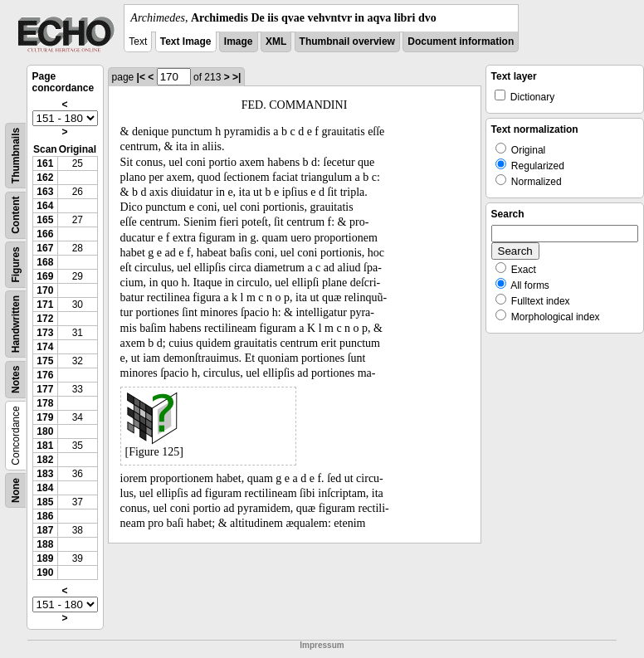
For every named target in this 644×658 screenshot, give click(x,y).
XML (276, 41)
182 (45, 460)
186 (45, 516)
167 (45, 248)
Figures (16, 264)
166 (45, 234)
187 (45, 530)
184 (45, 488)
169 (45, 276)
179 (45, 417)
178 (45, 403)
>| (237, 77)
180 (45, 431)
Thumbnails (16, 156)
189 (45, 558)
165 (45, 220)
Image (239, 41)
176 (45, 375)
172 (45, 319)
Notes (16, 380)
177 (45, 389)
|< (141, 77)
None (16, 490)
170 (45, 290)
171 (45, 305)
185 (45, 502)
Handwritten (16, 324)
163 (45, 192)
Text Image (186, 41)
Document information (461, 41)
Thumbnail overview (347, 41)
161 (45, 163)
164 (45, 206)
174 (45, 347)
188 (45, 544)
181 (45, 446)
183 (45, 474)
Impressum (322, 645)
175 (45, 361)
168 (45, 262)
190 (45, 573)
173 (45, 333)
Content (16, 215)
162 (45, 178)
